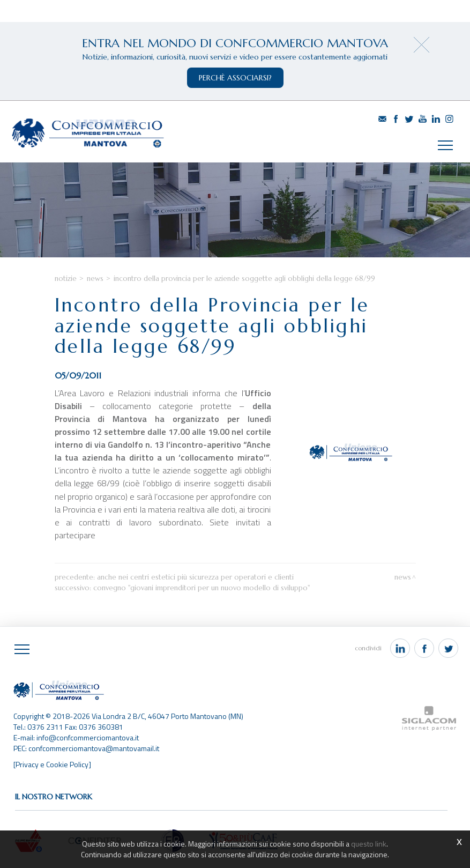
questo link (369, 844)
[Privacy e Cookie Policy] (52, 764)
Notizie (66, 279)
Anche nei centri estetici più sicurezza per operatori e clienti (195, 577)
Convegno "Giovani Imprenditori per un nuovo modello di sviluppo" (202, 588)
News (95, 279)
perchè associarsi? (235, 78)
